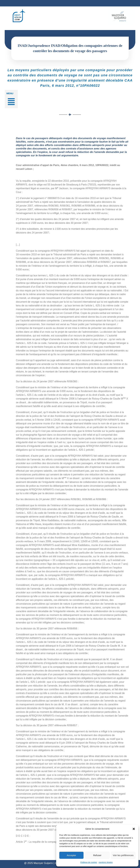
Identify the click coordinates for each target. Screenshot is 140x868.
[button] (134, 829)
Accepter (71, 855)
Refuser (97, 855)
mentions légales (106, 862)
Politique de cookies (89, 862)
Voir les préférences (123, 855)
